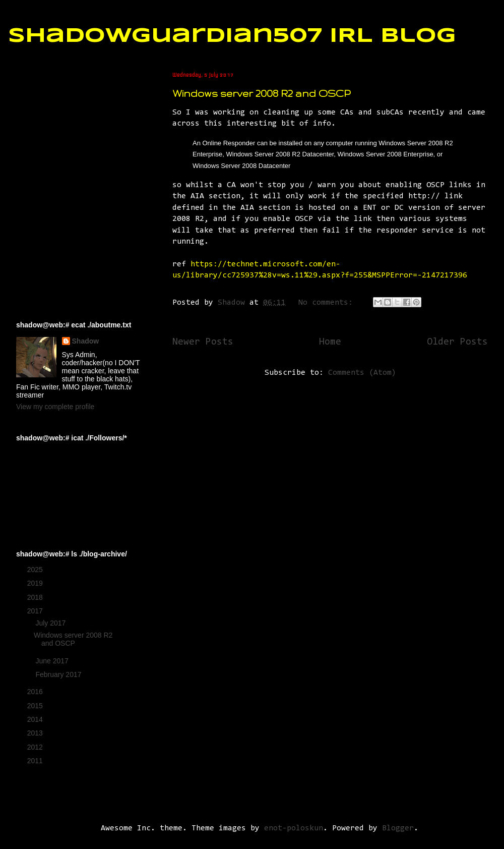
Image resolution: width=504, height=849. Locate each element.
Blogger (398, 828)
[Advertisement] (67, 122)
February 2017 (59, 674)
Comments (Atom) (362, 373)
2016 (36, 692)
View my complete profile (55, 407)
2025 (36, 570)
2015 (36, 706)
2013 (36, 733)
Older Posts (457, 342)
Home (330, 342)
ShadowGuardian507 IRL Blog (232, 36)
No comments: (328, 303)
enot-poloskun (294, 828)
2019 (36, 583)
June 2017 (53, 661)
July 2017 (51, 623)
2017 (36, 611)
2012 (36, 747)
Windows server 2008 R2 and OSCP (261, 93)
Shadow (86, 341)
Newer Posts (203, 342)
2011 (36, 761)
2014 (36, 719)
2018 (36, 597)
